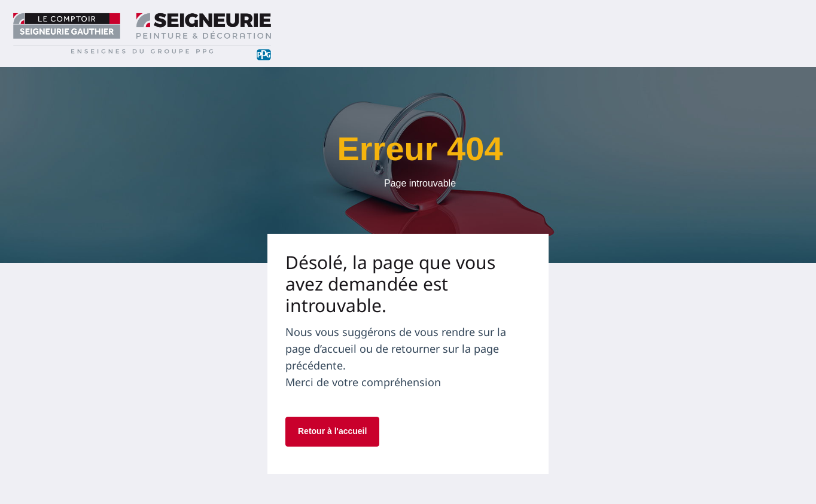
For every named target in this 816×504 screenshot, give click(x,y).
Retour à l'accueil (332, 431)
